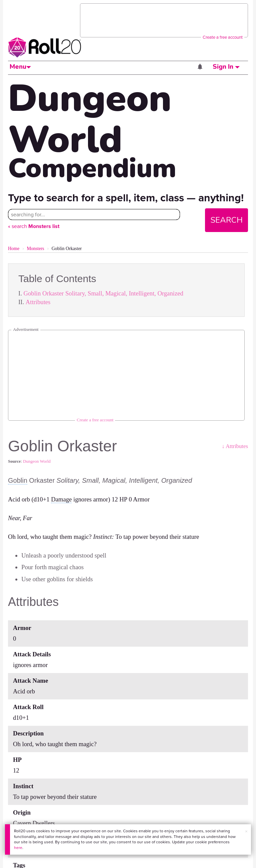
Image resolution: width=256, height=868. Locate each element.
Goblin (18, 480)
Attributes (38, 302)
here (18, 848)
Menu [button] (20, 67)
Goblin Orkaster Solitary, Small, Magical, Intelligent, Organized (103, 293)
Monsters (35, 249)
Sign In (226, 67)
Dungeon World (37, 461)
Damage (61, 499)
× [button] (246, 831)
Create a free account (223, 37)
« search (34, 226)
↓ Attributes (235, 446)
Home (14, 249)
